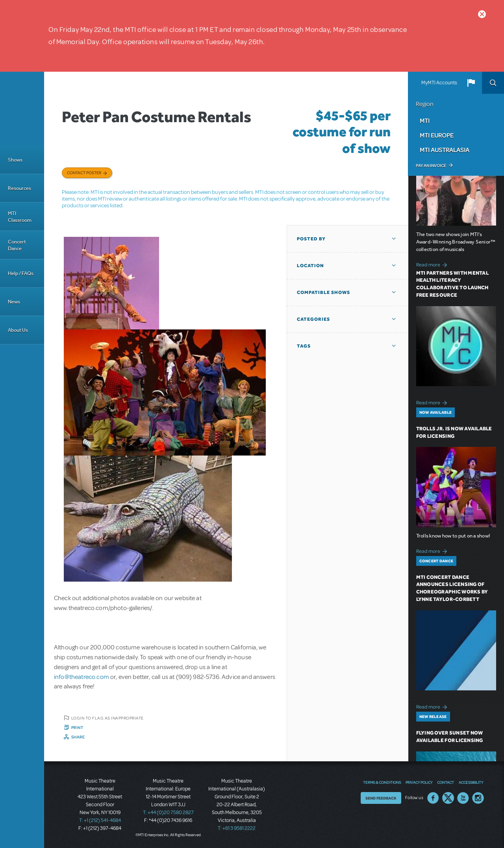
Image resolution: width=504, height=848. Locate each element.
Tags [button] (304, 346)
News (14, 302)
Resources (19, 188)
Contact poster (84, 173)
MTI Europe (437, 135)
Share (78, 737)
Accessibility (471, 782)
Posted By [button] (311, 239)
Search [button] (493, 83)
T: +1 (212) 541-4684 (100, 820)
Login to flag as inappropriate (107, 718)
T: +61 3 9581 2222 (237, 828)
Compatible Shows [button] (323, 292)
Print (77, 727)
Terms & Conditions (382, 782)
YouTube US (463, 798)
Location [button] (310, 266)
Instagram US (478, 798)
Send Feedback (381, 798)
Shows (15, 160)
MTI (425, 121)
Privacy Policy (419, 782)
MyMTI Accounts (439, 83)
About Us (18, 330)
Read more (433, 264)
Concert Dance (17, 245)
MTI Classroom (20, 217)
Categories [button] (313, 319)
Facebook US (433, 798)
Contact (446, 782)
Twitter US (448, 798)
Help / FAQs (21, 273)
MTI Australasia (445, 150)
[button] (471, 83)
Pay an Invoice (431, 166)
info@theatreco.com (82, 677)
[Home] (22, 109)
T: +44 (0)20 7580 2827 (168, 813)
